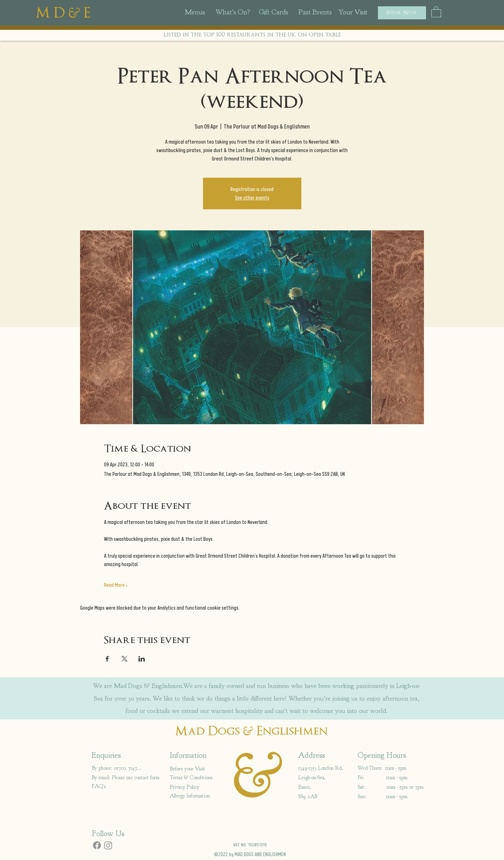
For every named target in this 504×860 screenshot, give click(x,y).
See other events (252, 198)
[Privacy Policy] (194, 787)
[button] (402, 13)
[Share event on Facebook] (107, 659)
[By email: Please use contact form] (127, 778)
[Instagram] (108, 845)
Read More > (116, 585)
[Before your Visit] (194, 769)
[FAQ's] (100, 786)
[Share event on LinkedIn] (142, 659)
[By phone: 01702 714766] (116, 768)
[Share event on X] (125, 659)
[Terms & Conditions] (194, 778)
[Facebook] (97, 845)
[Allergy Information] (194, 796)
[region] (204, 14)
